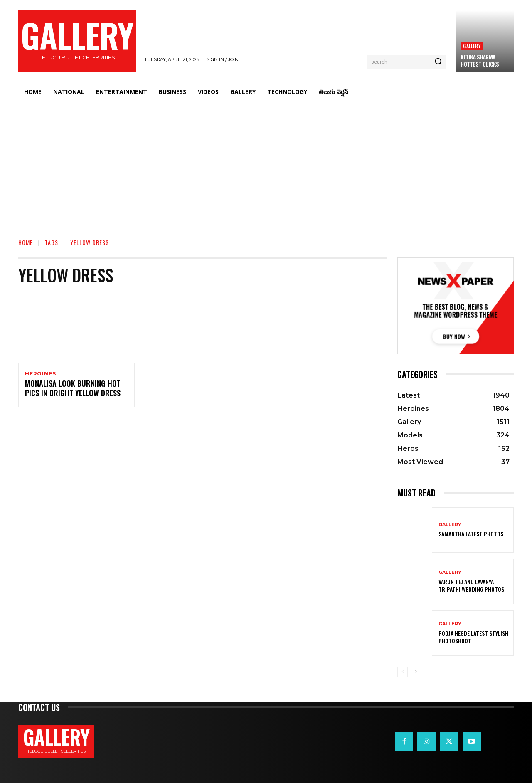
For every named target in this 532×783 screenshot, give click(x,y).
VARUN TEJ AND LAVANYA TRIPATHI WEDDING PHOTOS (471, 585)
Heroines (40, 374)
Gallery (472, 46)
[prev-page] (403, 672)
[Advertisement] (266, 164)
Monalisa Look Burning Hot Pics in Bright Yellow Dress (73, 390)
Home (26, 242)
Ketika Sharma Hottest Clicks (480, 61)
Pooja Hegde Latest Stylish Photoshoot (473, 637)
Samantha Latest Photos (471, 534)
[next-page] (416, 672)
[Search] (438, 62)
